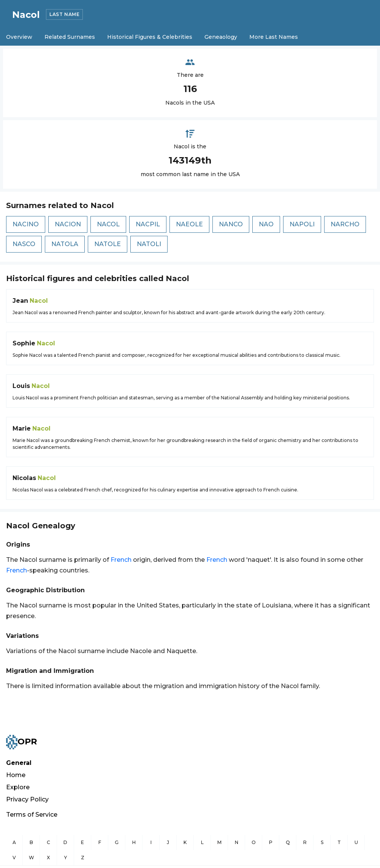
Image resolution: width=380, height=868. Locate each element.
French (121, 560)
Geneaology (221, 37)
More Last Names (274, 37)
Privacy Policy (27, 799)
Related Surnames (70, 37)
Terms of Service (32, 815)
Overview (19, 37)
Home (16, 775)
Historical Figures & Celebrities (150, 37)
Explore (18, 787)
